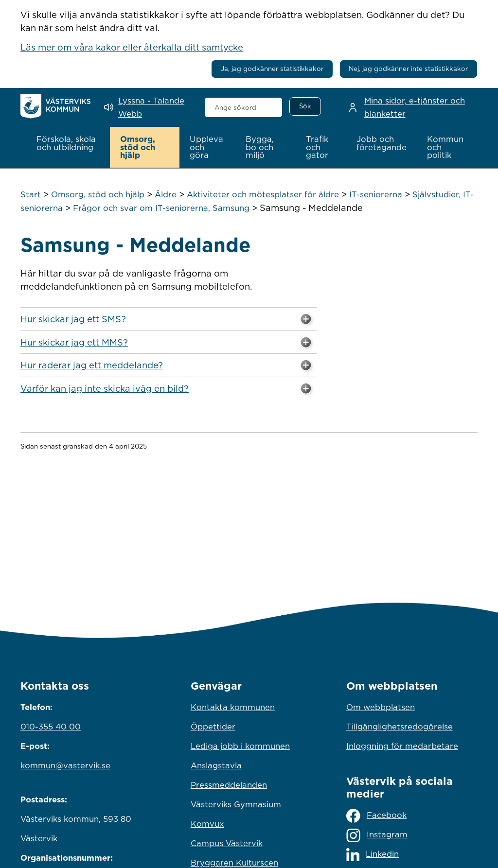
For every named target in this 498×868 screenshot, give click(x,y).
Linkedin (373, 855)
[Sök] (305, 106)
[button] (68, 143)
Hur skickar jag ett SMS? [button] (168, 320)
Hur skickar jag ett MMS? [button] (168, 343)
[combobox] (244, 107)
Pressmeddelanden (229, 785)
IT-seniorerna (376, 194)
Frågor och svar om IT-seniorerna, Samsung (161, 208)
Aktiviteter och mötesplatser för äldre (263, 194)
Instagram (377, 835)
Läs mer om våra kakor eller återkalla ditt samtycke (132, 47)
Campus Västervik (227, 843)
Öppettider (213, 727)
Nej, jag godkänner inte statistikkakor (408, 69)
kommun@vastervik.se (65, 765)
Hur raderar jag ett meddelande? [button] (168, 366)
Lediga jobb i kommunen (240, 746)
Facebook (376, 816)
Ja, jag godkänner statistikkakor (272, 69)
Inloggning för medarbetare (402, 746)
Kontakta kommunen (233, 707)
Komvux (207, 824)
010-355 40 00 (51, 727)
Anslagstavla (216, 765)
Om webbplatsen (381, 707)
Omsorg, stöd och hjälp (98, 194)
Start (31, 194)
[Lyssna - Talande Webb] (147, 107)
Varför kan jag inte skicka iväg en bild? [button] (168, 389)
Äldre (166, 194)
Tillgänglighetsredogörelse (400, 727)
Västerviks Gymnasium (236, 804)
